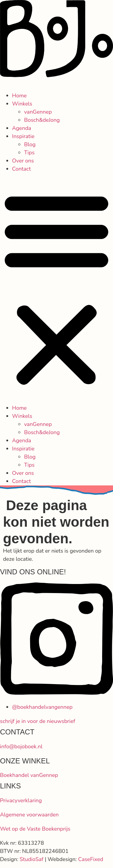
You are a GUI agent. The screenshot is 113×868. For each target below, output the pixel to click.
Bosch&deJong (42, 120)
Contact (21, 169)
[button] (56, 289)
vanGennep (38, 112)
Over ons (23, 161)
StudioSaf (31, 859)
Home (19, 96)
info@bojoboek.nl (21, 746)
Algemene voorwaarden (29, 815)
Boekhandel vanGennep (29, 775)
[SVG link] (56, 40)
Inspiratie (23, 136)
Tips (29, 153)
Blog (30, 144)
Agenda (22, 128)
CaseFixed (91, 859)
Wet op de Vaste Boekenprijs (35, 829)
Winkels (22, 104)
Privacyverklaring (21, 800)
